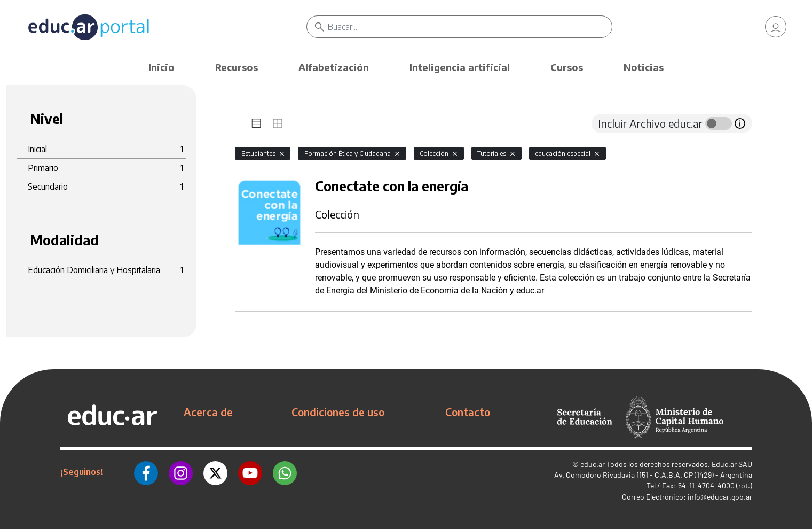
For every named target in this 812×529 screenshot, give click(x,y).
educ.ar (593, 464)
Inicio (161, 67)
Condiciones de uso (338, 412)
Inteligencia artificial (460, 67)
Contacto (468, 412)
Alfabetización (334, 67)
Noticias (644, 67)
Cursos (567, 67)
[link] (776, 27)
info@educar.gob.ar (720, 497)
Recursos (236, 67)
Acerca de (208, 412)
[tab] (256, 123)
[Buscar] (470, 27)
